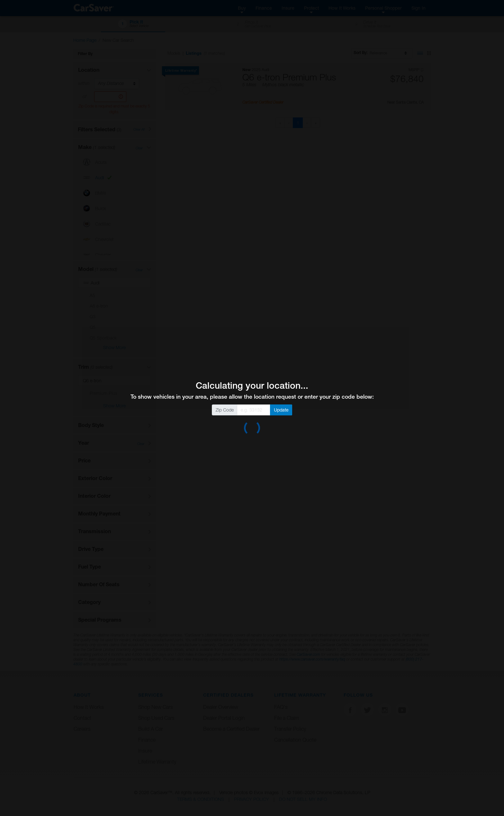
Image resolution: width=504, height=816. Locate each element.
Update (281, 410)
